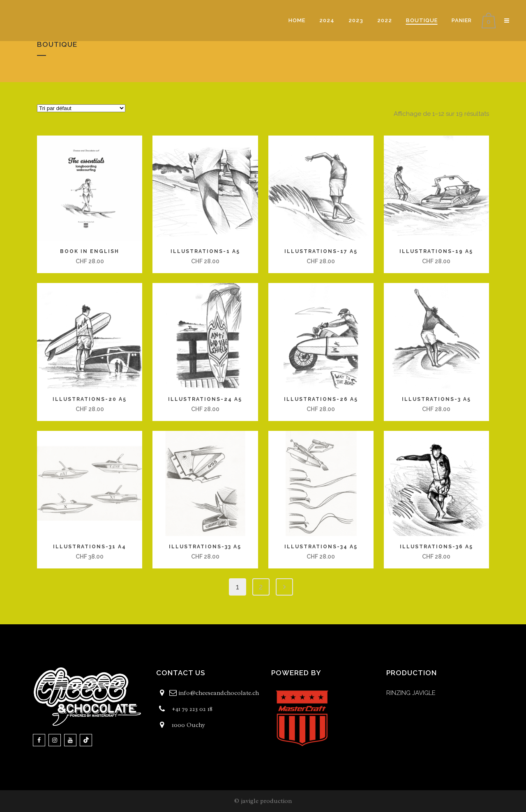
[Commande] (81, 108)
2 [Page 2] (261, 587)
